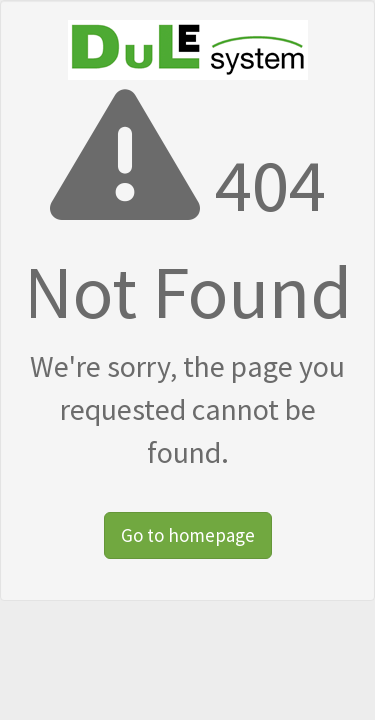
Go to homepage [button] (188, 535)
